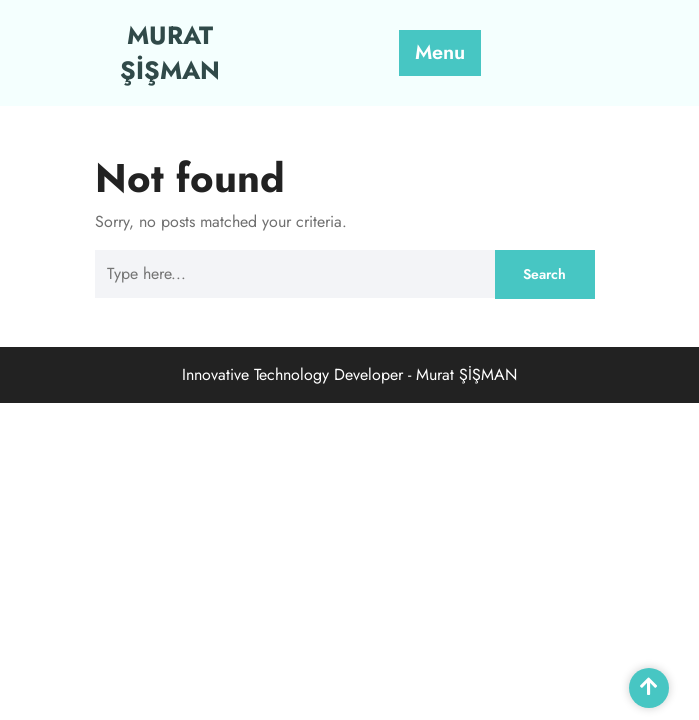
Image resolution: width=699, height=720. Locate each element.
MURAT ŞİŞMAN (170, 52)
